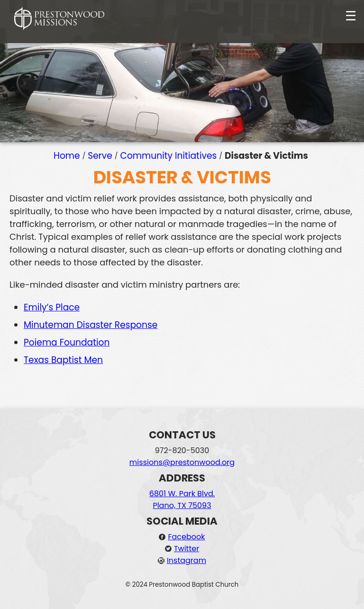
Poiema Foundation (67, 342)
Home (67, 156)
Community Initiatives (168, 156)
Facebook (186, 537)
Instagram (187, 560)
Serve (100, 156)
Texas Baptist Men (63, 360)
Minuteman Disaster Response (91, 325)
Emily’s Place (52, 307)
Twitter (187, 549)
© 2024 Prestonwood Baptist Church (182, 585)
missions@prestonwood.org (182, 462)
